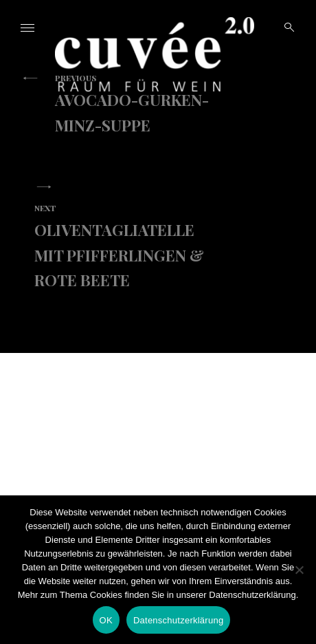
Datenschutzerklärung (178, 620)
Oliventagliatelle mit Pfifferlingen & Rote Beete (124, 246)
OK (106, 620)
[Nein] (299, 570)
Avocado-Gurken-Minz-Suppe (144, 104)
